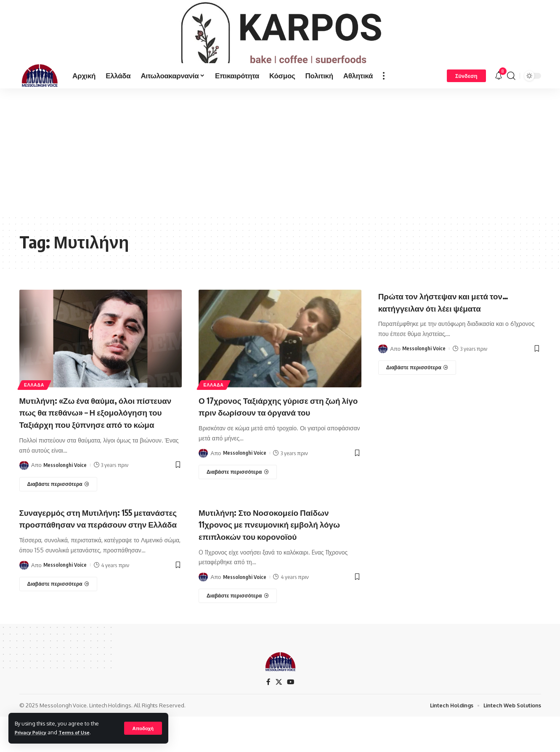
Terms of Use (81, 732)
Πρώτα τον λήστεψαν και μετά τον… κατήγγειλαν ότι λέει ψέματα (454, 324)
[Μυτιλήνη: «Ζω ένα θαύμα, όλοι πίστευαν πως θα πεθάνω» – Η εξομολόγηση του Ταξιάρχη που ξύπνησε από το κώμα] (58, 519)
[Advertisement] (280, 174)
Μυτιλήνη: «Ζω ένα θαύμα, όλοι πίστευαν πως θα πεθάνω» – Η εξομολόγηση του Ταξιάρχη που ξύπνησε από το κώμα (88, 441)
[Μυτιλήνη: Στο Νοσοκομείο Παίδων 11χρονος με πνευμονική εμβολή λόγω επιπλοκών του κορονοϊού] (238, 631)
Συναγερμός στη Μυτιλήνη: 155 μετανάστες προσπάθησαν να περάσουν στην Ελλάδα (85, 559)
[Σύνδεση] (466, 99)
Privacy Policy (33, 732)
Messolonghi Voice (65, 500)
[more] (384, 99)
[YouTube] (291, 717)
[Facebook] (268, 717)
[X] (279, 717)
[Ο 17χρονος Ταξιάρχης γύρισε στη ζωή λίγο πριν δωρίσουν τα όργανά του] (238, 507)
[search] (511, 99)
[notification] (499, 99)
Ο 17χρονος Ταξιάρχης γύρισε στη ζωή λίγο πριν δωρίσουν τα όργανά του (275, 435)
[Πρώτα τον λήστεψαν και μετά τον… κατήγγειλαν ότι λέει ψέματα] (417, 390)
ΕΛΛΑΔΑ (36, 407)
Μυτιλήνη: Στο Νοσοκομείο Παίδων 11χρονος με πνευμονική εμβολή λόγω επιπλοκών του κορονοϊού (275, 559)
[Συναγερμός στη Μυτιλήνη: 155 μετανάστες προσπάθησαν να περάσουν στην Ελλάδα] (58, 631)
